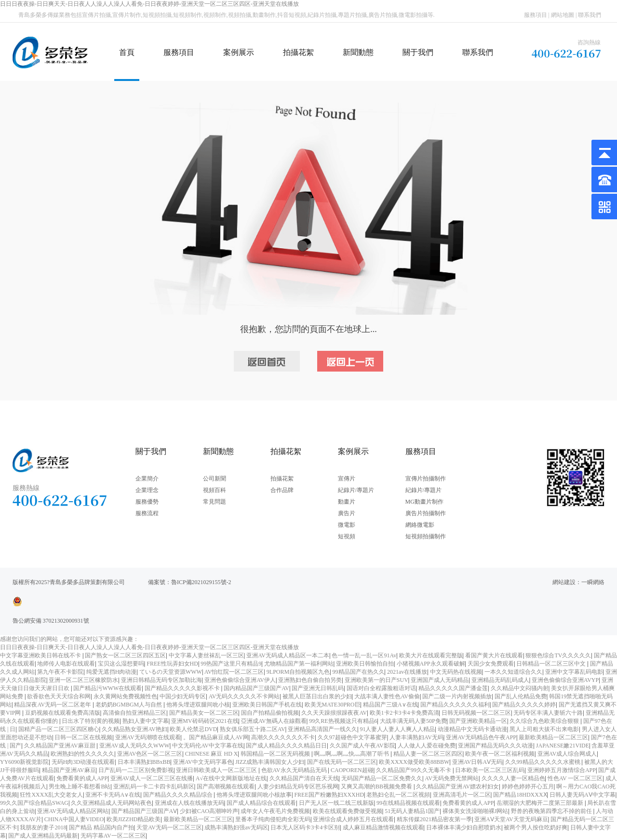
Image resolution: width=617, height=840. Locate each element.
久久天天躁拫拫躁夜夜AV (334, 713)
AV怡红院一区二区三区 (234, 672)
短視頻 (347, 536)
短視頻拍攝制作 (426, 536)
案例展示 (239, 52)
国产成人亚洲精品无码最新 (43, 836)
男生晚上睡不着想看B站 (80, 787)
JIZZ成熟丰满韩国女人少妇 (270, 762)
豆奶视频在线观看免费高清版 (63, 713)
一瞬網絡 (593, 582)
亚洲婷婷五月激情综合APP (562, 770)
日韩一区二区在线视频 (83, 737)
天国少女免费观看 (491, 664)
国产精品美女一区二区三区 (204, 713)
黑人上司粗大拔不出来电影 (544, 729)
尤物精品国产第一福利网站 (299, 664)
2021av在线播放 (407, 672)
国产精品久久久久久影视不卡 (183, 688)
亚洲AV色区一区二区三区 (150, 754)
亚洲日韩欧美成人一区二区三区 (217, 770)
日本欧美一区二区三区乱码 (490, 770)
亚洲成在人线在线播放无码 (189, 803)
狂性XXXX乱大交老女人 (51, 795)
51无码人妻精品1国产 (412, 811)
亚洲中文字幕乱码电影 (574, 672)
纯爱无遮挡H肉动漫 (112, 672)
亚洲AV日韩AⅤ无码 (477, 762)
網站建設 (564, 582)
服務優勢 (147, 502)
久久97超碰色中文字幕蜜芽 (352, 737)
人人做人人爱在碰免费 (427, 746)
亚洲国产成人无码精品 (440, 680)
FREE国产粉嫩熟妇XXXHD (329, 795)
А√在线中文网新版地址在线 (231, 778)
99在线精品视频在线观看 (408, 803)
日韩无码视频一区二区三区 (476, 713)
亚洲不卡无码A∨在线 (113, 795)
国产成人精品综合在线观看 (261, 803)
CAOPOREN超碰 (352, 770)
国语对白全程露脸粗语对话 (381, 688)
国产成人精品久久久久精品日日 (286, 746)
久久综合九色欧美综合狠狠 (545, 721)
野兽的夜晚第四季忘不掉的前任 (552, 811)
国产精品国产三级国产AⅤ (144, 811)
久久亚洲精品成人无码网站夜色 (111, 803)
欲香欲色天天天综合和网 (59, 696)
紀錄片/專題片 (356, 490)
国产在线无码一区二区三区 (342, 762)
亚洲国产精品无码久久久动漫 (496, 746)
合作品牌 (282, 490)
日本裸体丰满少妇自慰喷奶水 (464, 827)
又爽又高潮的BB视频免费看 (377, 787)
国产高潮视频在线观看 (226, 787)
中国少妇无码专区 (183, 696)
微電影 (347, 525)
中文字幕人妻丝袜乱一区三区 (206, 655)
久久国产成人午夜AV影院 (362, 746)
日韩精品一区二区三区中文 (552, 664)
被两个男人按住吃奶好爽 (536, 827)
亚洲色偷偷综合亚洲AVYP (565, 680)
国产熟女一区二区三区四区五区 (125, 655)
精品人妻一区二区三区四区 (428, 754)
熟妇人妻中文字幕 (146, 721)
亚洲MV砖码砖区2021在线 (205, 721)
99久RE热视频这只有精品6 (343, 721)
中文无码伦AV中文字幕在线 (208, 746)
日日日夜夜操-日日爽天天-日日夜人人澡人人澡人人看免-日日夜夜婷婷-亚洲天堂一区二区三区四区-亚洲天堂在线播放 (149, 4)
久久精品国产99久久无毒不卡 (414, 770)
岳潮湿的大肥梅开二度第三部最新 (541, 803)
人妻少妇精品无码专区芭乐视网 (298, 787)
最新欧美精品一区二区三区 (553, 737)
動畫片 (347, 502)
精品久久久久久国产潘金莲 (453, 688)
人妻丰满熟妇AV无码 (416, 737)
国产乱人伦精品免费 (521, 696)
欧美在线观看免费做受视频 (348, 811)
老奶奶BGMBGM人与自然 (130, 705)
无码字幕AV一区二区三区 (113, 836)
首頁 (127, 52)
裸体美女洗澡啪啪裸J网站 (476, 811)
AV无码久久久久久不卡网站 (244, 696)
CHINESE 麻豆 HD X (212, 754)
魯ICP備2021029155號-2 (201, 582)
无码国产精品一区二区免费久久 (382, 778)
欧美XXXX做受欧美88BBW (414, 762)
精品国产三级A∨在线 (390, 705)
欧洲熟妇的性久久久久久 (82, 754)
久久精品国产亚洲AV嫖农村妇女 (457, 787)
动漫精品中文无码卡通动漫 (472, 729)
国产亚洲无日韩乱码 (318, 688)
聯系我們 (590, 15)
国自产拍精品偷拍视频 (270, 713)
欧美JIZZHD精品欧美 (134, 819)
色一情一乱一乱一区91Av (364, 655)
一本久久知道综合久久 (513, 672)
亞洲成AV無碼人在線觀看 (274, 721)
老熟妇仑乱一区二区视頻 (398, 795)
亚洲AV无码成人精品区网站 (73, 811)
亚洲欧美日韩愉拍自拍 (365, 664)
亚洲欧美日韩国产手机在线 (267, 705)
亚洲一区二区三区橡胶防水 (83, 680)
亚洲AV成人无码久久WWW (134, 746)
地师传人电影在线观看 (66, 664)
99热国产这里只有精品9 (231, 664)
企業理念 (147, 490)
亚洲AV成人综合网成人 (567, 754)
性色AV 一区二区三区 (575, 778)
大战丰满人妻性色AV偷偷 (387, 696)
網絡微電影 (420, 525)
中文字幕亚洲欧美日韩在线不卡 (41, 655)
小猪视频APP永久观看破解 (431, 664)
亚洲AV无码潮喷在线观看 (148, 737)
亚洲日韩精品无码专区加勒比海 (161, 680)
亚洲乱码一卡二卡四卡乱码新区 (154, 787)
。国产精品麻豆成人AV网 (216, 737)
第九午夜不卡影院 (60, 672)
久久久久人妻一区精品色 (513, 778)
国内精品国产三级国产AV (256, 688)
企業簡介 (147, 479)
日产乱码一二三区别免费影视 (136, 770)
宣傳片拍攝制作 (426, 479)
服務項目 (536, 15)
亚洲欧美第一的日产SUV (376, 680)
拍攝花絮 (298, 52)
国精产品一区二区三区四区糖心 (59, 729)
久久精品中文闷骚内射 (520, 688)
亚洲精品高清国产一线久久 (322, 729)
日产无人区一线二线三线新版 (336, 803)
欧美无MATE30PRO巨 (333, 705)
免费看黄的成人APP (82, 778)
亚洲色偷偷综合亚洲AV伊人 (240, 680)
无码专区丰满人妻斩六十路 (548, 713)
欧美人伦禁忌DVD (193, 729)
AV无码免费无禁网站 (452, 778)
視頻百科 (215, 490)
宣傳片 (347, 479)
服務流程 (147, 513)
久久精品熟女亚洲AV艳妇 (134, 729)
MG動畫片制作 (424, 502)
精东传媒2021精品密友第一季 (434, 819)
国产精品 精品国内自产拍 (101, 827)
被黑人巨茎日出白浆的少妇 (317, 696)
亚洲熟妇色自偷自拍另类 (310, 680)
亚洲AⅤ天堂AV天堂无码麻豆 (511, 819)
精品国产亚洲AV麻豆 (69, 770)
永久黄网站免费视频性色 (125, 696)
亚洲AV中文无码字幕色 (203, 762)
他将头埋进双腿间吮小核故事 (254, 795)
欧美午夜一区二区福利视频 (500, 754)
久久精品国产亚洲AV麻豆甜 (60, 746)
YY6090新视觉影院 (24, 762)
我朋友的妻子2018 (43, 827)
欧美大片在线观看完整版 (431, 655)
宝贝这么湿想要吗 (121, 664)
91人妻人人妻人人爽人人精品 (397, 729)
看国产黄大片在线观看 (494, 655)
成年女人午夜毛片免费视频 (275, 811)
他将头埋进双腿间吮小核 (198, 705)
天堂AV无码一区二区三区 (169, 827)
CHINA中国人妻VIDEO (74, 819)
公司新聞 (215, 479)
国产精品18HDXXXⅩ (520, 795)
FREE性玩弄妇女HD (172, 664)
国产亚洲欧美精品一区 (478, 721)
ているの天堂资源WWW (171, 672)
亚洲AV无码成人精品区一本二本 (288, 655)
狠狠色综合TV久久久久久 (558, 655)
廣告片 (347, 513)
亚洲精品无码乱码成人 (500, 680)
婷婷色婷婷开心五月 (528, 787)
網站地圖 (563, 15)
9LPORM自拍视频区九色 (298, 672)
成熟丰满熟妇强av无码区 (236, 827)
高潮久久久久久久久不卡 (283, 737)
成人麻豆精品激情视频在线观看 (383, 827)
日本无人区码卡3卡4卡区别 (305, 827)
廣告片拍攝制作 (426, 513)
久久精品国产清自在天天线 (304, 778)
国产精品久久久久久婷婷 (524, 705)
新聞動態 (358, 52)
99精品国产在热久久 (359, 672)
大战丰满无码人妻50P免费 (413, 721)
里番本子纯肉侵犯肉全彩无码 (273, 819)
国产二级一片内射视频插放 (457, 696)
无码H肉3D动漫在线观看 (83, 762)
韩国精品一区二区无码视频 (276, 754)
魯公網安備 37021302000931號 (51, 621)
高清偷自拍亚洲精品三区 (134, 713)
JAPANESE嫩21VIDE (563, 746)
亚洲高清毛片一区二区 (462, 795)
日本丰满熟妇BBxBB (144, 762)
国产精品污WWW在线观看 (107, 688)
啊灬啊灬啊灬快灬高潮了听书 (352, 754)
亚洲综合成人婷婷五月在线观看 (353, 819)
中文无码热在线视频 (456, 672)
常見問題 (215, 502)
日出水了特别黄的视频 (91, 721)
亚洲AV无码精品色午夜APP (481, 737)
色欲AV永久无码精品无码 (295, 770)
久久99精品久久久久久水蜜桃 (543, 762)
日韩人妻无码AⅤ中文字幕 (583, 795)
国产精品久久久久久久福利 (455, 705)
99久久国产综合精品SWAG (34, 803)
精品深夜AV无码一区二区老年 (53, 705)
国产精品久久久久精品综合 (179, 795)
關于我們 (418, 52)
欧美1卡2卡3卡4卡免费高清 (404, 713)
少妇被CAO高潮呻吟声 (209, 811)
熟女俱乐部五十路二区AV (253, 729)
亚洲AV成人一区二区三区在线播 (152, 778)
